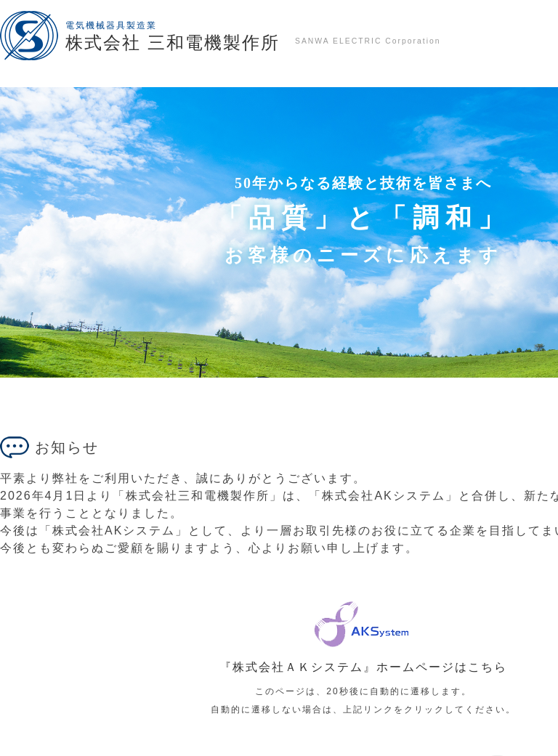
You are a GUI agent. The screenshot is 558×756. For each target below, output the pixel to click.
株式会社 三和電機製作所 (173, 42)
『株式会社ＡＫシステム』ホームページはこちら (363, 667)
